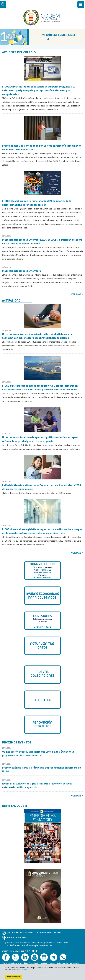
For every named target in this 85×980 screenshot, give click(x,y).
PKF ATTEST (31, 951)
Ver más (76, 294)
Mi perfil (41, 963)
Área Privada (30, 963)
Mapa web (7, 963)
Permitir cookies (14, 977)
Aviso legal (62, 963)
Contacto (51, 963)
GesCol (16, 951)
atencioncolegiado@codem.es (37, 945)
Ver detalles (23, 969)
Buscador (18, 963)
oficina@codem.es (46, 942)
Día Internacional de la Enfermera (21, 271)
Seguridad (73, 963)
